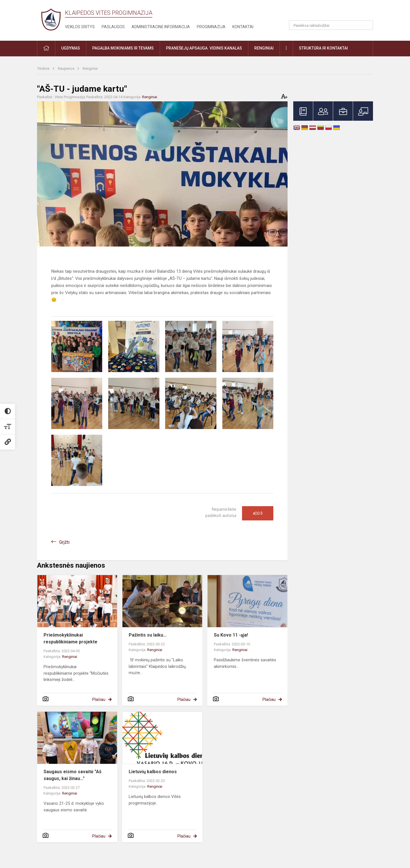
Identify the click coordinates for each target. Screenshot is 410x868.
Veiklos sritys (80, 27)
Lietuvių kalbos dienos (153, 772)
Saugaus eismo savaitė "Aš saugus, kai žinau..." (72, 775)
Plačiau (99, 699)
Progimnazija (211, 27)
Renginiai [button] (264, 48)
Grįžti (64, 542)
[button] (334, 12)
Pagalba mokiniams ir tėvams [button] (123, 48)
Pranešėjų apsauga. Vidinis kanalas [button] (204, 48)
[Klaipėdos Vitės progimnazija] (51, 19)
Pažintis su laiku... (148, 635)
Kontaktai (243, 27)
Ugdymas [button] (71, 48)
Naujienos (66, 68)
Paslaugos (113, 27)
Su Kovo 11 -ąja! (231, 635)
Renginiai (90, 68)
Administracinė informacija (161, 27)
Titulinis (44, 68)
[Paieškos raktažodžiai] (331, 25)
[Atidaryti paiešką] (367, 25)
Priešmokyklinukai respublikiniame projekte (70, 638)
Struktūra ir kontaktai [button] (323, 48)
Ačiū (258, 513)
